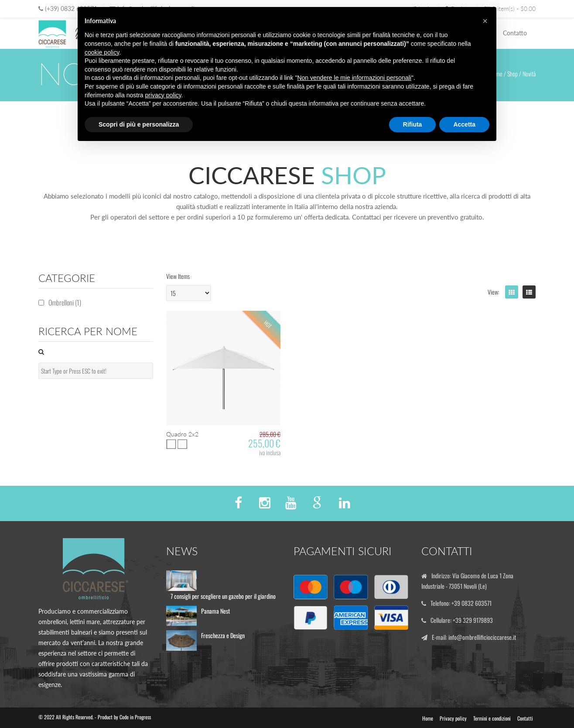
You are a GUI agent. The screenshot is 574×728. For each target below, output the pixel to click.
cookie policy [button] (102, 52)
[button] (485, 21)
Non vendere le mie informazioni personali (354, 78)
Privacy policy (453, 718)
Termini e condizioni (492, 718)
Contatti (525, 718)
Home (428, 718)
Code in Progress (135, 717)
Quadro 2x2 (182, 434)
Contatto (515, 33)
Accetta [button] (464, 124)
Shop (512, 74)
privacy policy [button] (163, 95)
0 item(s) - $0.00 (510, 9)
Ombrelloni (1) (65, 302)
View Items (178, 276)
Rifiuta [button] (413, 124)
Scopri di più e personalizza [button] (139, 124)
